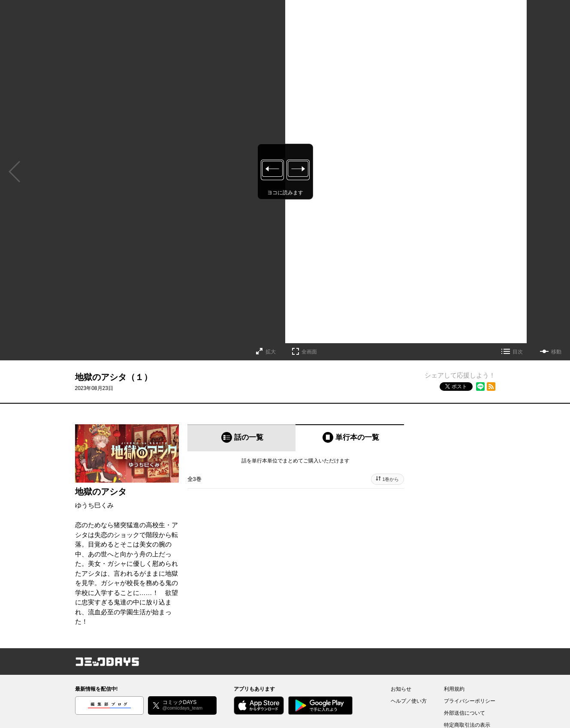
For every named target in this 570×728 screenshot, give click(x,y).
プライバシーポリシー (470, 701)
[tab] (242, 438)
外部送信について (464, 713)
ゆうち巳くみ (94, 505)
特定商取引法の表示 (467, 725)
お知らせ (401, 689)
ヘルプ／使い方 (409, 701)
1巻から (391, 479)
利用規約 (454, 689)
